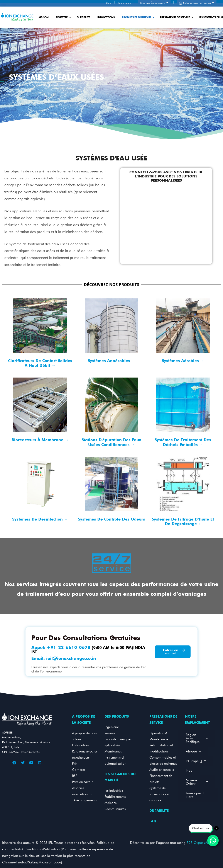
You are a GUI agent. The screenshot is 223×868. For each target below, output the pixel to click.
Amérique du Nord (196, 795)
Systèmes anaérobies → (111, 361)
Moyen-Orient (197, 782)
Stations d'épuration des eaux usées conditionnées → (111, 442)
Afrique (193, 751)
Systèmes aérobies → (183, 361)
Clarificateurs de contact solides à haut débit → (40, 363)
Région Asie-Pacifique (197, 738)
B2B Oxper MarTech (201, 843)
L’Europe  (196, 761)
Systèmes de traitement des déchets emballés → (183, 442)
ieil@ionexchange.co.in (71, 658)
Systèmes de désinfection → (40, 519)
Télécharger (125, 3)
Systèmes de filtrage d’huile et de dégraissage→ (183, 522)
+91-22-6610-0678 (69, 647)
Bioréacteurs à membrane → (40, 440)
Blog (108, 3)
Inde (189, 770)
